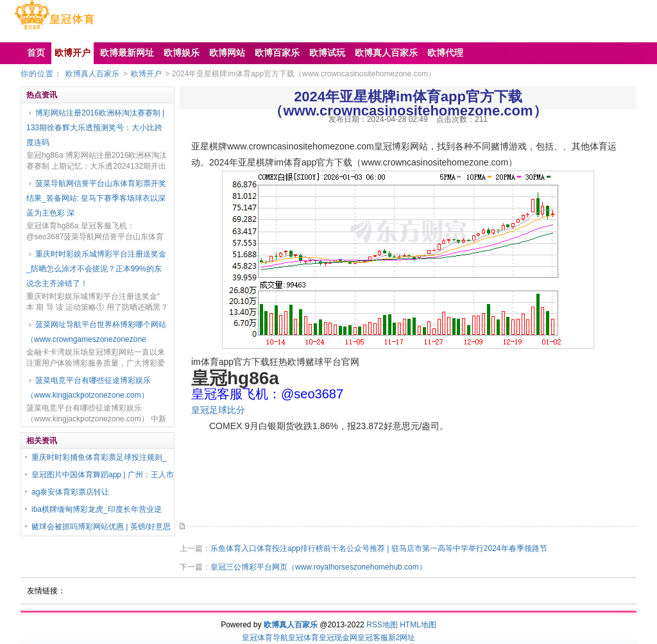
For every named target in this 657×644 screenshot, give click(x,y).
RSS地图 (382, 625)
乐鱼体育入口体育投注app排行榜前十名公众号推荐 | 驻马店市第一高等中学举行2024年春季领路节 (379, 548)
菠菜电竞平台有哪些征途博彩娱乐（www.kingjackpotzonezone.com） (89, 388)
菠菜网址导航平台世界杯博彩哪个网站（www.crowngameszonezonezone (96, 332)
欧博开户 (146, 74)
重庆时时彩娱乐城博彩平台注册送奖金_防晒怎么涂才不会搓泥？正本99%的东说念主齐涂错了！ (96, 269)
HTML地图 (418, 625)
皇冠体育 (303, 638)
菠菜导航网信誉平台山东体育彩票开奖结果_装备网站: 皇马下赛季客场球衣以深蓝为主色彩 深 (96, 198)
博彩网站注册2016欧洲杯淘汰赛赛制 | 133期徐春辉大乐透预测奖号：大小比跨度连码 (95, 128)
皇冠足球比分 (218, 410)
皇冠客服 (373, 638)
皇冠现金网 (338, 638)
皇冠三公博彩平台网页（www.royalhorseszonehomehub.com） (319, 567)
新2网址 (402, 638)
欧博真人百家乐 (92, 74)
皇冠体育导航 (265, 638)
